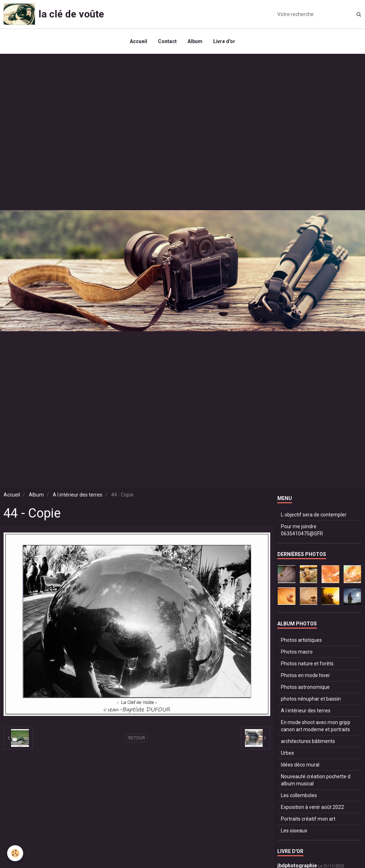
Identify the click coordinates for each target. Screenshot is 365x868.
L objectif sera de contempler (314, 515)
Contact (167, 41)
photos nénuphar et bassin (311, 699)
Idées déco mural (300, 765)
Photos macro (297, 652)
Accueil (138, 41)
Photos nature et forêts (307, 664)
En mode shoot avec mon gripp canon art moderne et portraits (316, 726)
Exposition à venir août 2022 (312, 807)
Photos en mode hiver (305, 675)
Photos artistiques (301, 640)
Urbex (287, 753)
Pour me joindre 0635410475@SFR (302, 530)
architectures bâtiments (308, 741)
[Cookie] (15, 853)
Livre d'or (224, 41)
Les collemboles (299, 795)
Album (195, 41)
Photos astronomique (305, 687)
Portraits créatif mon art (308, 819)
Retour (137, 738)
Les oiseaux (294, 831)
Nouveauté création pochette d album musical (316, 780)
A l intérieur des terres (78, 495)
